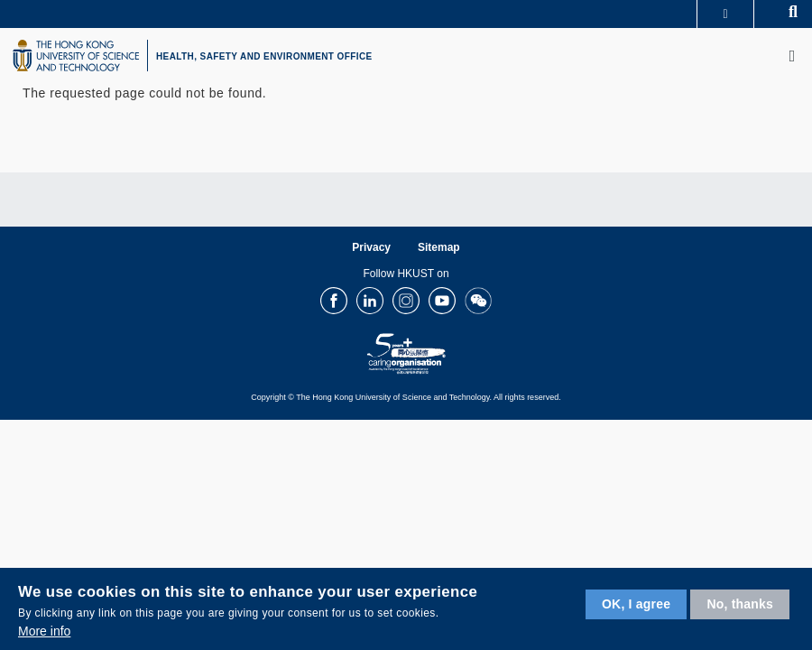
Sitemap (439, 247)
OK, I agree (636, 604)
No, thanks (740, 604)
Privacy (371, 247)
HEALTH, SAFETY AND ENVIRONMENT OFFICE (264, 56)
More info (44, 631)
